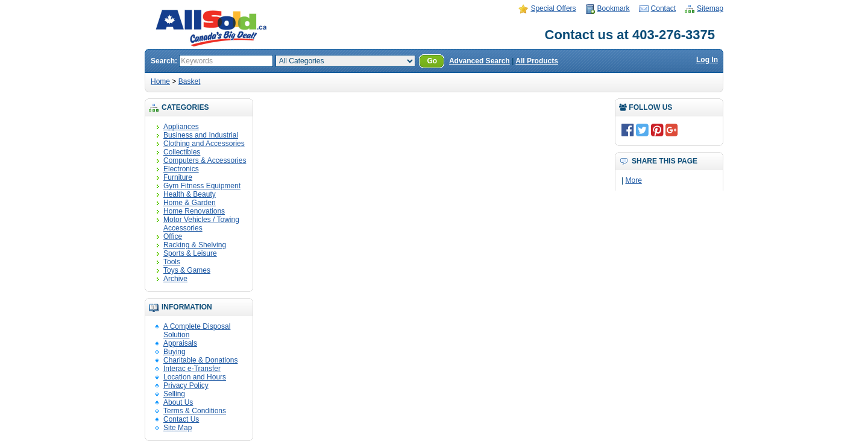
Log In (707, 60)
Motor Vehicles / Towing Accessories (201, 224)
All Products (537, 61)
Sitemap (710, 8)
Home (160, 81)
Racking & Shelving (195, 245)
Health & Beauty (190, 194)
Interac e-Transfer (192, 369)
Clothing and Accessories (204, 144)
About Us (178, 402)
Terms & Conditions (195, 411)
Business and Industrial (201, 135)
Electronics (181, 169)
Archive (175, 279)
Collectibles (182, 152)
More (633, 180)
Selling (174, 394)
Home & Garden (190, 203)
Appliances (181, 127)
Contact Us (181, 419)
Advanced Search (480, 61)
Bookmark (614, 8)
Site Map (178, 428)
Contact (663, 8)
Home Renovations (194, 211)
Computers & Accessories (205, 160)
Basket (190, 81)
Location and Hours (195, 377)
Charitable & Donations (200, 360)
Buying (175, 352)
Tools (172, 262)
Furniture (178, 177)
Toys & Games (187, 270)
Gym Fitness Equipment (202, 186)
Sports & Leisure (190, 253)
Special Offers (553, 8)
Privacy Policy (186, 385)
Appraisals (180, 343)
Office (173, 236)
